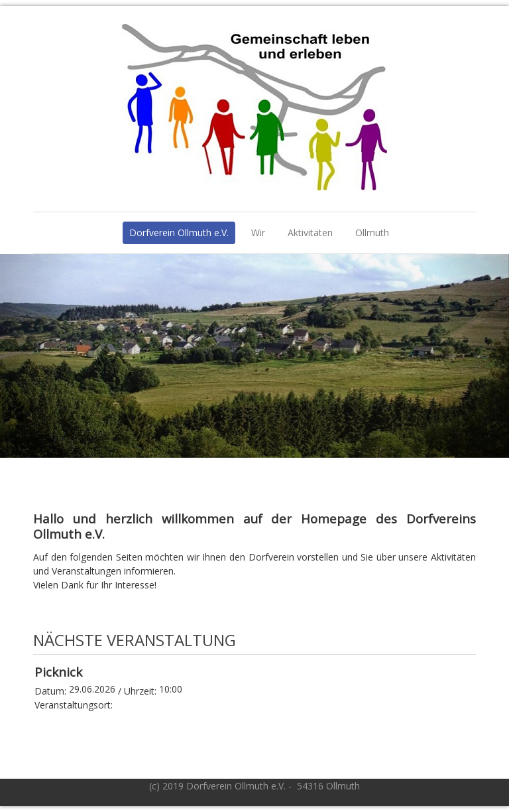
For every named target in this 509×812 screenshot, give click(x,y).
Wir (258, 233)
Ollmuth (372, 233)
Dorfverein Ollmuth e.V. (179, 233)
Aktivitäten (310, 233)
